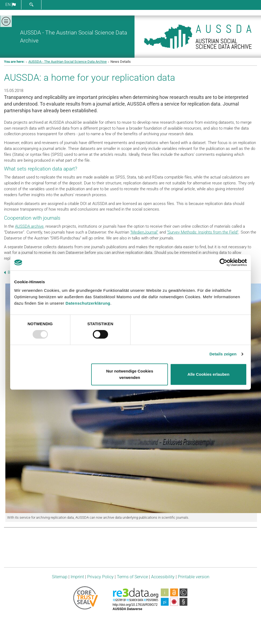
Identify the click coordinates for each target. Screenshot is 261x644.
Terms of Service (132, 577)
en (11, 5)
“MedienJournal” (144, 232)
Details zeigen (223, 354)
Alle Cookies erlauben (208, 374)
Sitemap (60, 577)
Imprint (77, 577)
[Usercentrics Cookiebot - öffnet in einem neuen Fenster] (223, 262)
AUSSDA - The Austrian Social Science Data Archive (68, 62)
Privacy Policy (100, 577)
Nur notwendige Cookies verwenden (130, 374)
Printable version (194, 577)
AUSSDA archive (29, 226)
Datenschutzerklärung (88, 303)
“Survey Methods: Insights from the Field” (203, 232)
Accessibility (163, 577)
